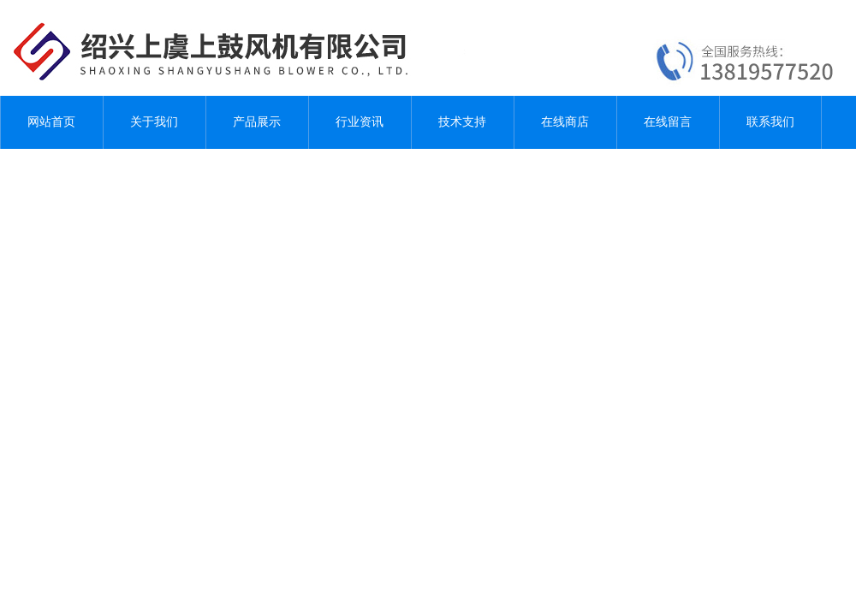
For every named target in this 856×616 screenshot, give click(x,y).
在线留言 (668, 122)
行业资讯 (360, 122)
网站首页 (51, 122)
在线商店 (565, 122)
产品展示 (257, 122)
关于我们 (154, 122)
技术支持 (462, 122)
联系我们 (770, 122)
